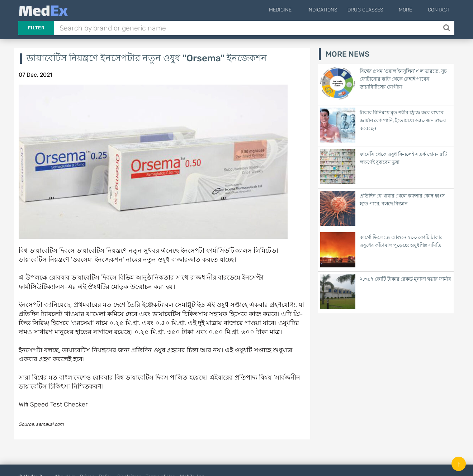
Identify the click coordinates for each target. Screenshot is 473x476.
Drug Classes (376, 10)
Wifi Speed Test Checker (53, 404)
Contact (439, 10)
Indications (333, 10)
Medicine (296, 10)
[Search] (447, 28)
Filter (36, 28)
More (411, 10)
